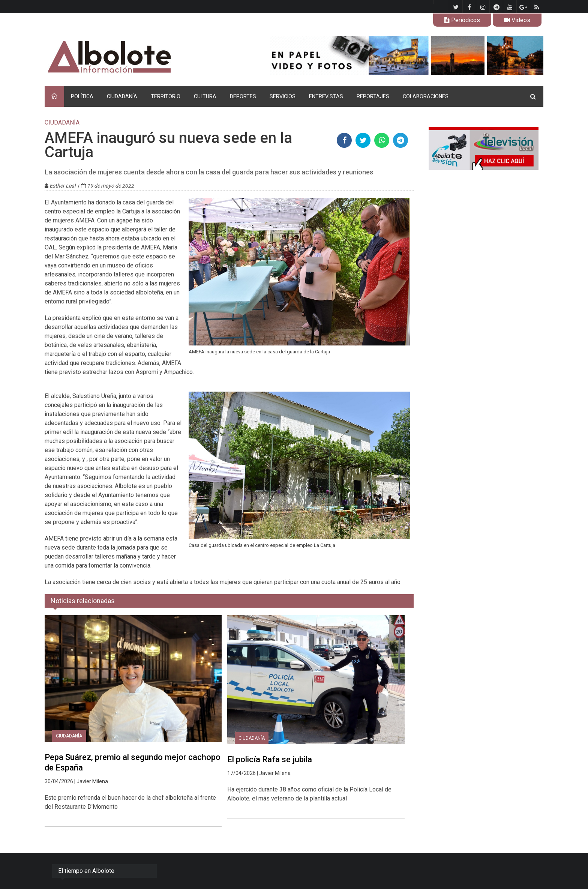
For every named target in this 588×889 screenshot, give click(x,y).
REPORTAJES (373, 96)
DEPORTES (243, 96)
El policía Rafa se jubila (270, 759)
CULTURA (205, 96)
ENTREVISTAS (326, 96)
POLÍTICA (82, 96)
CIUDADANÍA (122, 96)
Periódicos (462, 20)
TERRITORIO (166, 96)
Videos (517, 20)
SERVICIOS (283, 96)
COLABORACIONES (426, 96)
